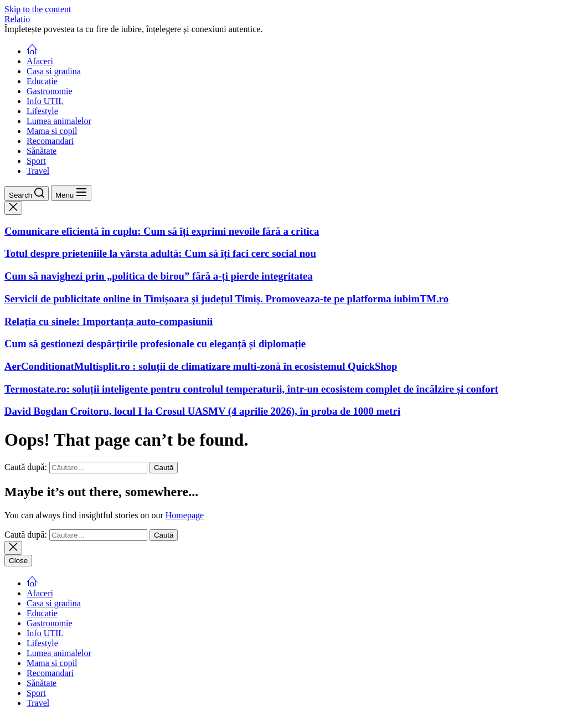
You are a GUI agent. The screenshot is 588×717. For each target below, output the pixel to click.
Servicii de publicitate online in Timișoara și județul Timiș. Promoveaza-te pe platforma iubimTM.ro (226, 299)
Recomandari (50, 141)
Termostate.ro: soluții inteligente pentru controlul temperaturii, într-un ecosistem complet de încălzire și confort (251, 389)
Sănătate (42, 151)
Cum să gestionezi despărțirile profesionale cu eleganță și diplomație (155, 344)
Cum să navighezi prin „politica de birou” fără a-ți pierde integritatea (159, 276)
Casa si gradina (54, 71)
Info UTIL (45, 101)
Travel (38, 171)
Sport (36, 161)
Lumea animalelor (59, 121)
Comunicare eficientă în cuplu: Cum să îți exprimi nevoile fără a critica (162, 231)
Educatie (42, 81)
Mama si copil (52, 131)
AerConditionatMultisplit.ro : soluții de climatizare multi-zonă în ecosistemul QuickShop (201, 366)
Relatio (17, 19)
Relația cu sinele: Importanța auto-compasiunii (109, 321)
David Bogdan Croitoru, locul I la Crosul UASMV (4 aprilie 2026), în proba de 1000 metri (202, 411)
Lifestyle (42, 111)
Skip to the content (38, 9)
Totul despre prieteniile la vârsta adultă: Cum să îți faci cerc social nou (160, 253)
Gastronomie (50, 91)
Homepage (185, 515)
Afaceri (40, 61)
